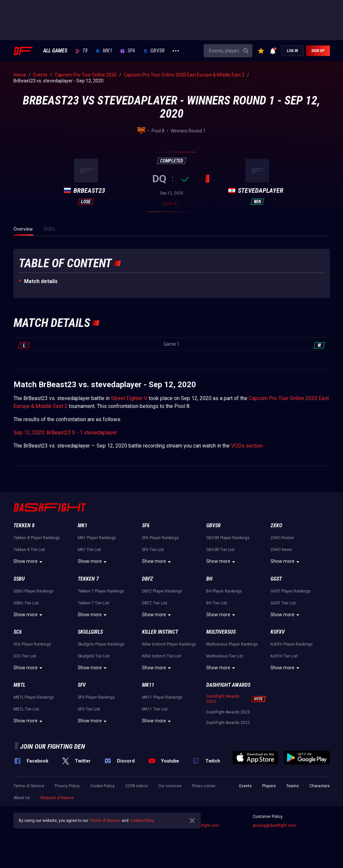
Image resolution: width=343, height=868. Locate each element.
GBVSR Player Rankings (228, 538)
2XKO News (281, 550)
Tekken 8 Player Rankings (37, 538)
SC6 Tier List (25, 656)
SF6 (128, 51)
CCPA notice (136, 786)
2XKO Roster (282, 538)
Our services (170, 786)
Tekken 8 (24, 525)
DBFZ (147, 579)
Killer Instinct (160, 632)
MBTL (19, 685)
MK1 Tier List (89, 550)
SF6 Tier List (153, 550)
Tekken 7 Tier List (94, 603)
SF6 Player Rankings (160, 538)
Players (269, 786)
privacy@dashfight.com (274, 825)
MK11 (148, 685)
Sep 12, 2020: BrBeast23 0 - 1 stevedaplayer (65, 433)
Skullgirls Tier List (94, 656)
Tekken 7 (88, 579)
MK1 (104, 51)
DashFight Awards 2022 (228, 723)
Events (245, 786)
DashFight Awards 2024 (223, 699)
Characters (320, 786)
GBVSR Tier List (220, 550)
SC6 (18, 632)
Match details (41, 281)
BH (209, 579)
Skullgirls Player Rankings (101, 644)
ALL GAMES (55, 51)
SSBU (19, 579)
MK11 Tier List (155, 709)
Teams (293, 786)
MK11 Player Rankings (162, 697)
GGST (276, 579)
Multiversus (221, 632)
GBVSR (154, 51)
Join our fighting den (53, 746)
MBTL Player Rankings (34, 697)
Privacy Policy (67, 786)
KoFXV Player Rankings (292, 644)
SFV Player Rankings (96, 697)
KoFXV (278, 632)
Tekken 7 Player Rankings (101, 591)
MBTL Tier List (26, 709)
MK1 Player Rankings (97, 538)
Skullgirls (90, 632)
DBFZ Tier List (155, 603)
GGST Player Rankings (291, 591)
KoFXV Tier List (284, 656)
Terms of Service (29, 786)
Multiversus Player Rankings (232, 644)
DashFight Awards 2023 (228, 712)
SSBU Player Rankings (34, 591)
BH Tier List (217, 603)
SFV (82, 685)
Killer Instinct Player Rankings (169, 644)
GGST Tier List (283, 603)
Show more (29, 562)
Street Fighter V (129, 398)
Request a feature (57, 798)
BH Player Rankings (224, 591)
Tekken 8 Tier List (29, 550)
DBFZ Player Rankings (162, 591)
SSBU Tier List (26, 603)
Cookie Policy (102, 786)
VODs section (247, 446)
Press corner (204, 786)
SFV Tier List (89, 709)
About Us (22, 798)
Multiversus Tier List (225, 656)
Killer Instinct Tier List (162, 656)
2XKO (276, 525)
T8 (81, 51)
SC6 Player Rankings (32, 644)
